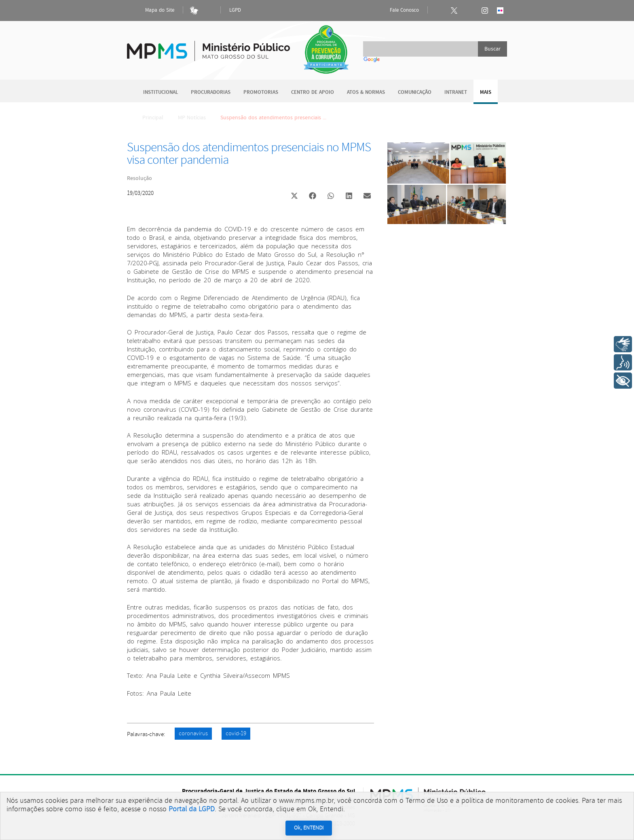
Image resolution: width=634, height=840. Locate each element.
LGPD (235, 10)
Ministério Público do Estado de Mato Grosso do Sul (208, 46)
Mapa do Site (153, 11)
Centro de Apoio (313, 92)
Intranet (456, 92)
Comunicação (415, 92)
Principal (148, 118)
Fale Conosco (397, 11)
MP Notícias (192, 118)
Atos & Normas (366, 92)
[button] (294, 197)
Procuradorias (211, 92)
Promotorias (261, 92)
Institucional (161, 92)
